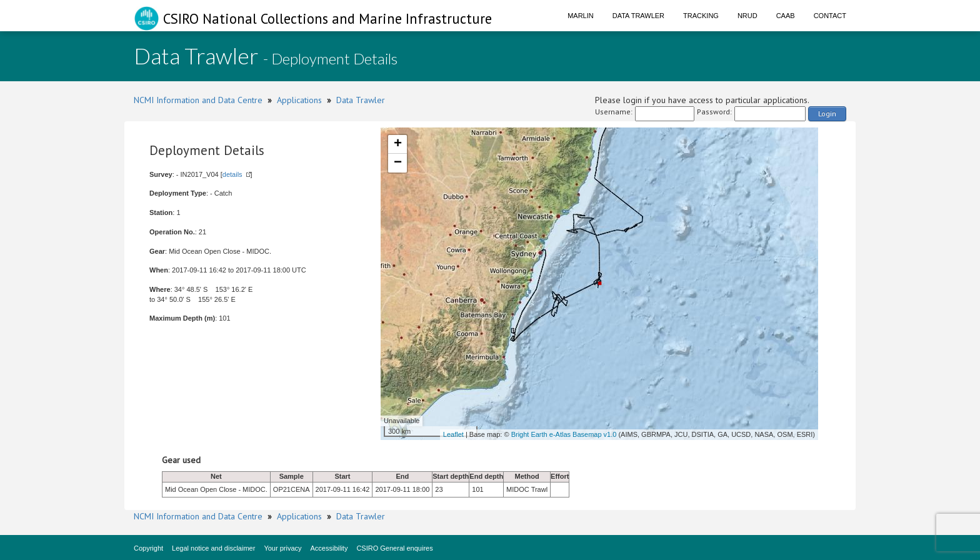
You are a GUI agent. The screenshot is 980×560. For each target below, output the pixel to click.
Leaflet (453, 434)
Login (827, 113)
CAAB (786, 16)
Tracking (701, 16)
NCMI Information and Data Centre (198, 100)
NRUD (747, 16)
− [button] (398, 163)
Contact (830, 16)
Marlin (581, 16)
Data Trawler (638, 16)
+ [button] (398, 144)
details (232, 174)
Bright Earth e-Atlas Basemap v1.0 (564, 434)
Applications (299, 100)
